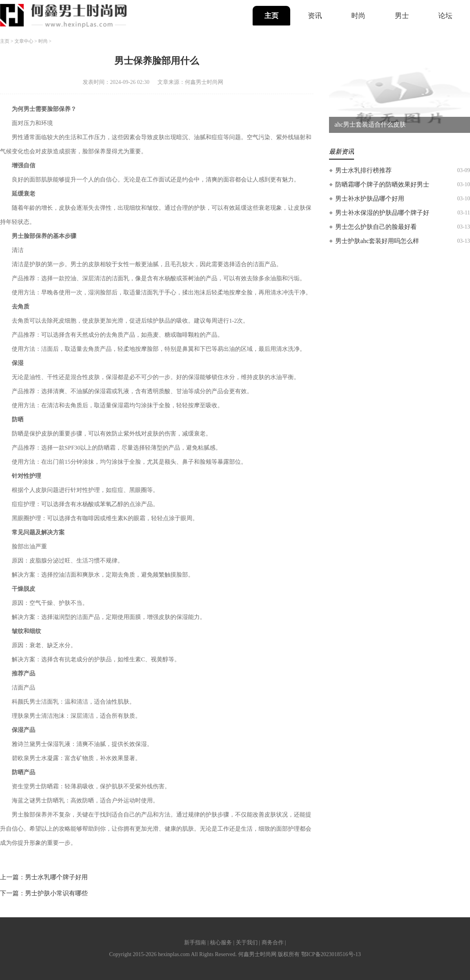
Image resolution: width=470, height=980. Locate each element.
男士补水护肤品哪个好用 (370, 199)
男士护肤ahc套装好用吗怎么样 (377, 241)
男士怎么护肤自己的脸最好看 (376, 227)
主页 (271, 16)
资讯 (315, 16)
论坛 (445, 16)
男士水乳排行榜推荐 (363, 170)
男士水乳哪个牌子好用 (56, 877)
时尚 (358, 16)
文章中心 (24, 41)
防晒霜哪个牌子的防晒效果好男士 (382, 184)
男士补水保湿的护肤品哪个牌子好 (382, 213)
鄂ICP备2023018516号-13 (331, 954)
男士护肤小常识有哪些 (56, 893)
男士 (402, 16)
